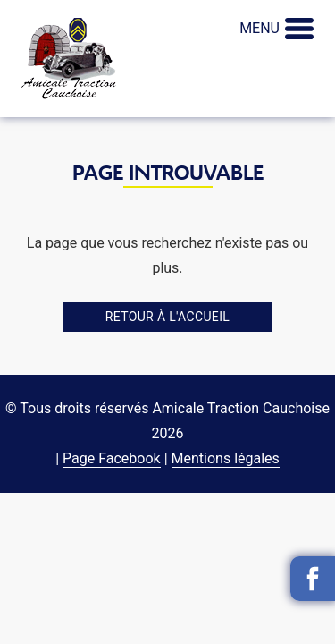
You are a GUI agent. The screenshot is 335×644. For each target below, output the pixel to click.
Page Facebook (112, 458)
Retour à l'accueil (167, 317)
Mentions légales (226, 458)
